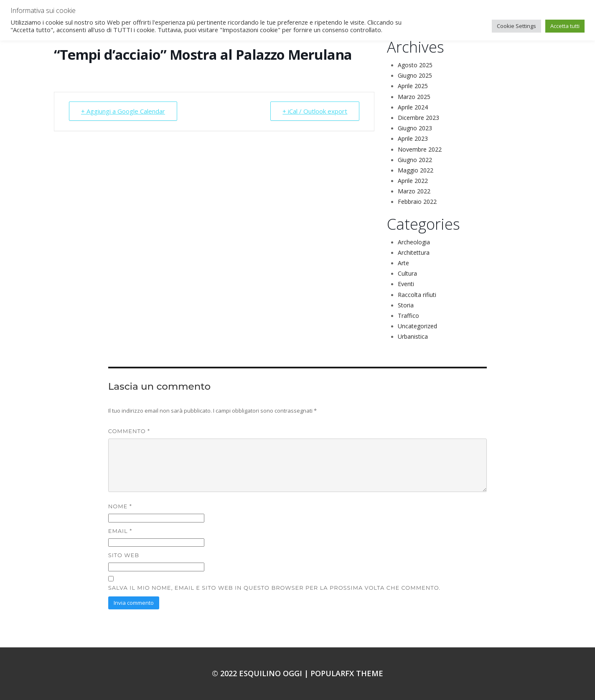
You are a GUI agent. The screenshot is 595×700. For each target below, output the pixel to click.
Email (120, 531)
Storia (406, 305)
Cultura (407, 273)
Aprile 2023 (413, 138)
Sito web (124, 555)
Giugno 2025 (415, 75)
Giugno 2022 (415, 160)
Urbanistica (413, 336)
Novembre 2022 (420, 149)
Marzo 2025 (414, 97)
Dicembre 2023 (418, 118)
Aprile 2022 (413, 181)
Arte (403, 263)
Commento (129, 431)
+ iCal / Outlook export (315, 111)
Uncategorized (417, 326)
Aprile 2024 (413, 107)
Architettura (414, 252)
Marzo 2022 (414, 191)
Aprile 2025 (413, 86)
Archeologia (414, 242)
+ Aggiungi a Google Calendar (123, 111)
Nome (120, 506)
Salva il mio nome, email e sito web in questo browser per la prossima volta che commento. (274, 588)
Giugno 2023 (415, 128)
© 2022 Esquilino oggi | (261, 673)
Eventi (406, 284)
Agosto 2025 (415, 65)
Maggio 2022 (416, 170)
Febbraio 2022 (417, 202)
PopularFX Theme (347, 673)
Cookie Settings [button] (516, 26)
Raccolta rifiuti (417, 295)
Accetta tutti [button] (565, 26)
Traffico (408, 316)
